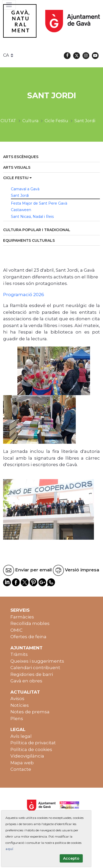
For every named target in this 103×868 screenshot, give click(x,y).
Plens (17, 719)
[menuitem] (52, 157)
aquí (9, 849)
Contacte (21, 769)
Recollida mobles (30, 623)
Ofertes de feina (28, 637)
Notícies (20, 705)
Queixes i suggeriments (37, 661)
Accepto (71, 858)
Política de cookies (31, 749)
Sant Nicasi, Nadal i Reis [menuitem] (32, 217)
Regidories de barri (32, 674)
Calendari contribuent (35, 668)
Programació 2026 (24, 295)
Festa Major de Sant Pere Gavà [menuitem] (39, 203)
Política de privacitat (33, 743)
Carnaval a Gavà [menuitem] (25, 189)
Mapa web (22, 763)
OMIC (16, 630)
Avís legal (21, 736)
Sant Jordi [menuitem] (20, 195)
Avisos (17, 699)
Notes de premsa (30, 712)
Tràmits (19, 654)
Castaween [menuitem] (21, 210)
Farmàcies (22, 617)
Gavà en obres (26, 681)
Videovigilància (27, 756)
